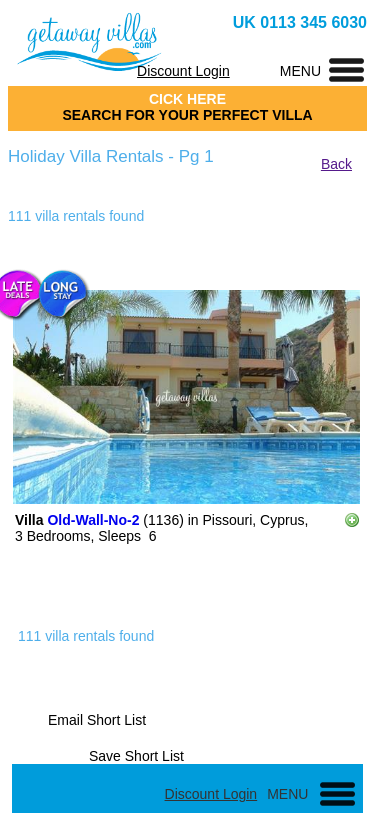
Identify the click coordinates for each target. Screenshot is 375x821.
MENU (300, 71)
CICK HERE (187, 99)
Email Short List (97, 720)
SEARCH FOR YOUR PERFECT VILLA (187, 115)
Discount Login (183, 71)
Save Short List (136, 756)
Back (336, 164)
